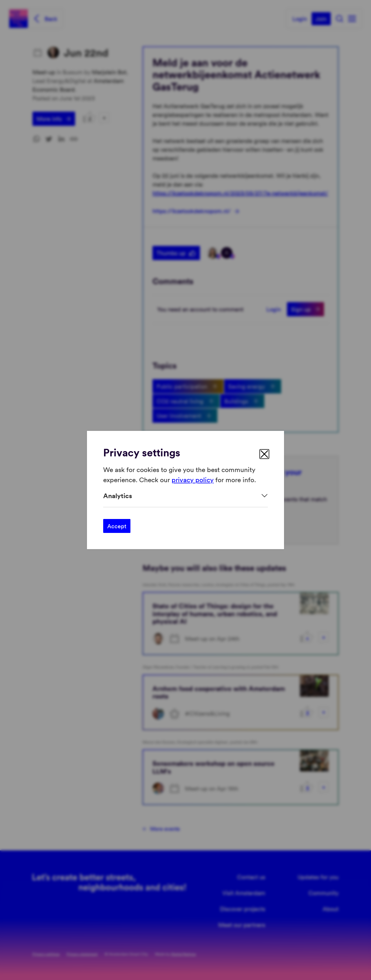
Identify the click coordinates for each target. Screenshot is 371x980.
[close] (264, 454)
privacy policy (193, 479)
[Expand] (185, 496)
